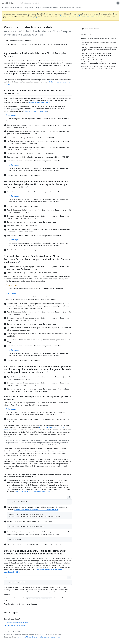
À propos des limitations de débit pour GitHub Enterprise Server (35, 55)
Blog (58, 637)
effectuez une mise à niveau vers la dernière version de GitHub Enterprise (82, 16)
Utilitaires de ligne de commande (35, 111)
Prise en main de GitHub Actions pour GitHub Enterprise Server (36, 509)
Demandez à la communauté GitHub (16, 623)
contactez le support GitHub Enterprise (32, 18)
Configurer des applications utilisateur (46, 8)
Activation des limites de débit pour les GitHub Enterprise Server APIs (36, 92)
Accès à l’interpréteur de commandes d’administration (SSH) (36, 492)
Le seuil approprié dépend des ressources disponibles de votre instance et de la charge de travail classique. (38, 475)
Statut (36, 637)
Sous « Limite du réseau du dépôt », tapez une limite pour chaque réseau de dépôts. (37, 398)
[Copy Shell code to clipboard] (69, 497)
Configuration (28, 8)
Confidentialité (28, 637)
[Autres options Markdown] (102, 29)
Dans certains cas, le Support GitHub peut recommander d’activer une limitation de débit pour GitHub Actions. (35, 552)
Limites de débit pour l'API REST (40, 103)
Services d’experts (50, 637)
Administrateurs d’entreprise (13, 8)
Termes (20, 637)
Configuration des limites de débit (71, 8)
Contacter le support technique (15, 625)
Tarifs (41, 637)
